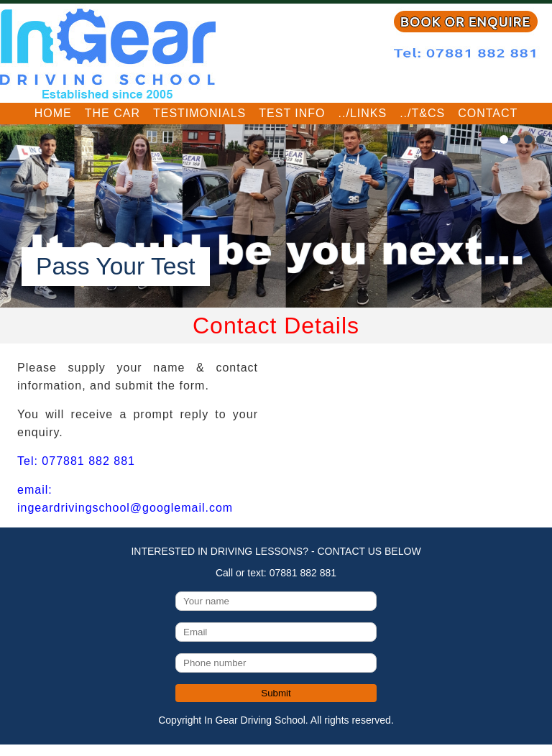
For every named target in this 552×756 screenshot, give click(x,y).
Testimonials (199, 113)
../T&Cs (422, 113)
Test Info (292, 113)
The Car (112, 113)
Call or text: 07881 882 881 (276, 573)
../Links (363, 113)
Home (53, 113)
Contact (488, 113)
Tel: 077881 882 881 (76, 461)
